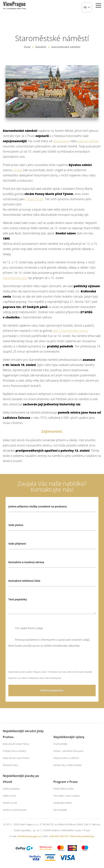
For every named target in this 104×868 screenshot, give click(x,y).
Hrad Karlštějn (61, 744)
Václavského (61, 141)
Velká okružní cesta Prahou (16, 758)
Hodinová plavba (11, 789)
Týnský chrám (34, 199)
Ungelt (18, 170)
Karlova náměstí (88, 141)
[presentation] (37, 662)
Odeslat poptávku (52, 690)
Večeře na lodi (10, 803)
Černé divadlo (60, 810)
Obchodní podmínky (82, 836)
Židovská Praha (10, 765)
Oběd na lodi (9, 796)
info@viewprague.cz (29, 836)
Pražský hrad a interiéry (14, 751)
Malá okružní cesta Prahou (16, 744)
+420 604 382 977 (59, 836)
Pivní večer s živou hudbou (67, 796)
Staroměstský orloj (15, 278)
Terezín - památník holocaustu (68, 751)
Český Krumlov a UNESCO (66, 758)
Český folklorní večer (64, 789)
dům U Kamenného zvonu (70, 331)
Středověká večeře (63, 803)
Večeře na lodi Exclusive (15, 810)
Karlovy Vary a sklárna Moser (68, 765)
